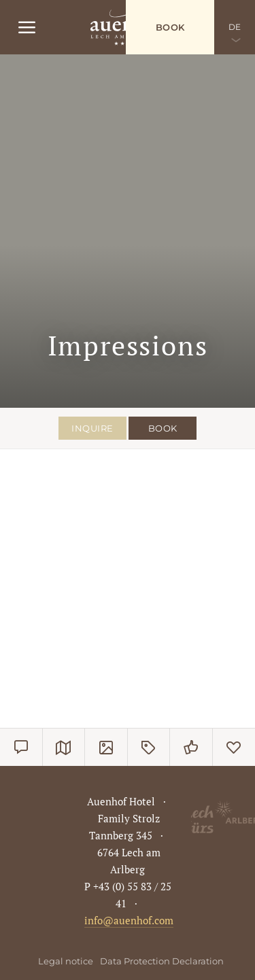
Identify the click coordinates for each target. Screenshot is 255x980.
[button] (37, 515)
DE (235, 27)
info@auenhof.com (129, 920)
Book (170, 27)
